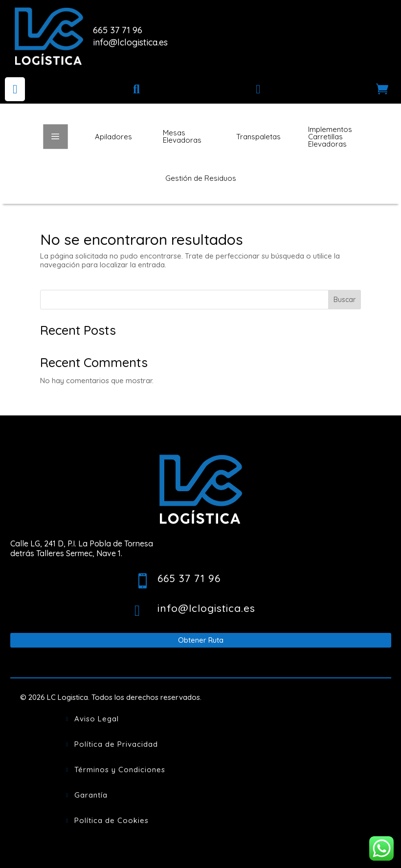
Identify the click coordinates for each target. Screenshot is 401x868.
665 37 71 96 (118, 30)
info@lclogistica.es (130, 42)
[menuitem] (15, 89)
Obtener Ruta (201, 640)
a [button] (55, 136)
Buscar (345, 300)
